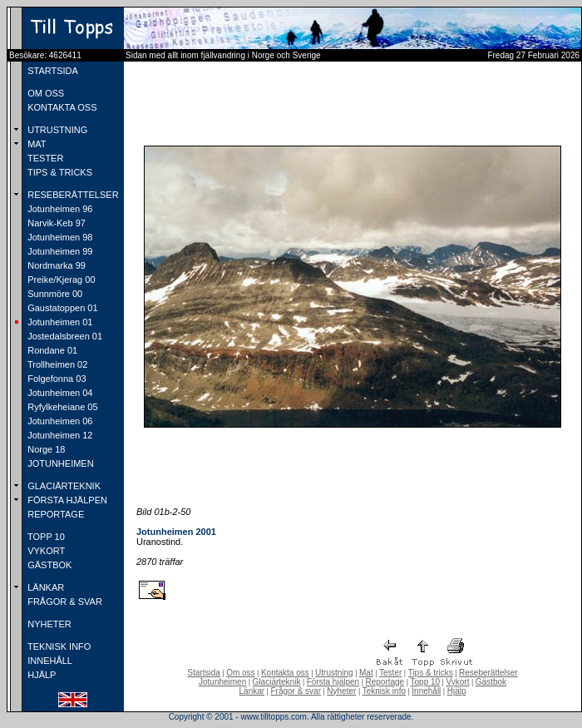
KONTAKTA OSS (61, 107)
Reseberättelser (488, 673)
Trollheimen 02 (56, 364)
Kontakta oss (285, 673)
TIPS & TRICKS (59, 172)
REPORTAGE (54, 514)
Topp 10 (426, 682)
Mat (366, 673)
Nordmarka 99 (55, 265)
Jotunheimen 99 (59, 251)
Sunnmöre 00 (54, 294)
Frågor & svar (296, 691)
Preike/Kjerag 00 (60, 280)
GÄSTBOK (48, 565)
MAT (35, 144)
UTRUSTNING (56, 130)
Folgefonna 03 (55, 379)
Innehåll (426, 691)
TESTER (44, 158)
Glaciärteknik (277, 682)
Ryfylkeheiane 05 (61, 407)
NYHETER (48, 624)
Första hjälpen (333, 682)
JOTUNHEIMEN (59, 463)
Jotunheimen (222, 682)
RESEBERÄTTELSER (72, 195)
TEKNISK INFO (58, 646)
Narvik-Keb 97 (55, 223)
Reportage (385, 682)
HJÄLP (40, 675)
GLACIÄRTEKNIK (63, 486)
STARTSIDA (52, 71)
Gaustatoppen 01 (61, 308)
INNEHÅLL (49, 661)
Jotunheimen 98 (59, 237)
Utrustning (334, 673)
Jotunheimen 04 (59, 393)
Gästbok (491, 682)
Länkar (252, 691)
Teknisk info (384, 691)
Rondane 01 (51, 350)
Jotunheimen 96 (59, 209)
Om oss (240, 673)
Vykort (457, 682)
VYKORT (45, 551)
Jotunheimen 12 (59, 435)
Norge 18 (45, 449)
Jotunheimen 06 (59, 421)
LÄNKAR (44, 587)
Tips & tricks (431, 673)
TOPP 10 (45, 537)
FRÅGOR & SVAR (64, 602)
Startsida (203, 673)
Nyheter (341, 691)
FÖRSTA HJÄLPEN (66, 500)
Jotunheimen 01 (59, 322)
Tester (390, 673)
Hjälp (457, 691)
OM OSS (44, 93)
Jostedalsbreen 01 (64, 336)
